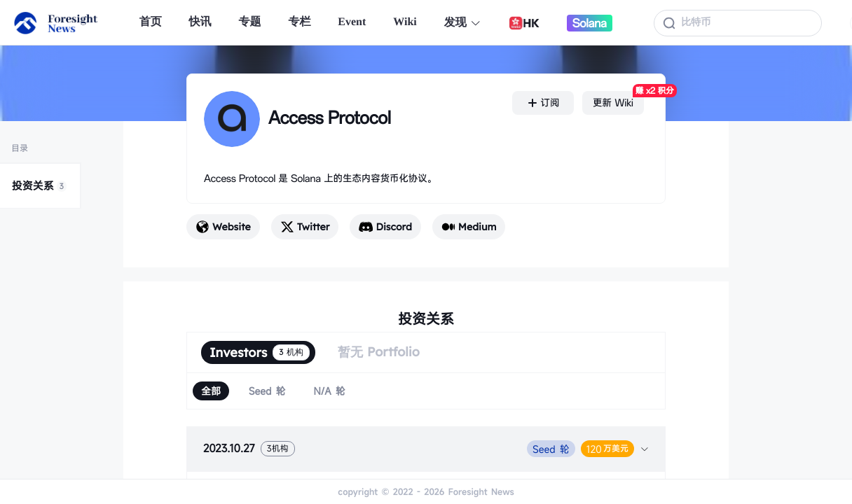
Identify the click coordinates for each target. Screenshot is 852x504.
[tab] (426, 449)
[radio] (211, 391)
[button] (426, 449)
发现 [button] (463, 23)
